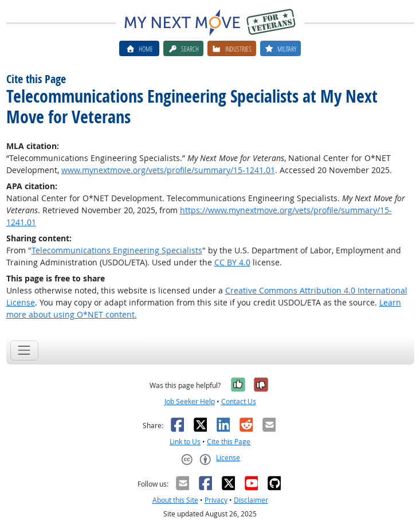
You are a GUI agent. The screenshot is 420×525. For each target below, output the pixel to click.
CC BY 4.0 (232, 262)
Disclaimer (251, 500)
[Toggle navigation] (24, 350)
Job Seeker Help (190, 401)
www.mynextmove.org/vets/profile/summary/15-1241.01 (168, 170)
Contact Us (239, 401)
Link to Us (185, 442)
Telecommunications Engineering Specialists (117, 250)
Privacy (216, 500)
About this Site (175, 500)
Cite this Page (229, 442)
